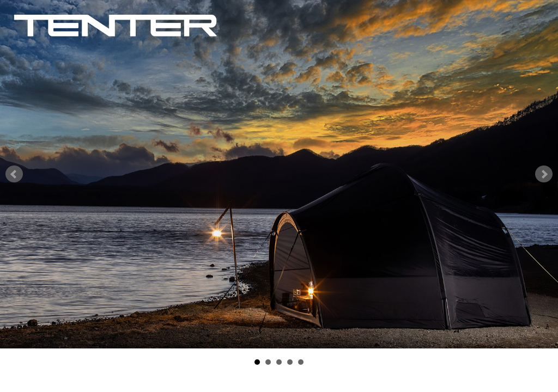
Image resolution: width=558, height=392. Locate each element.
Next (544, 174)
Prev (14, 174)
